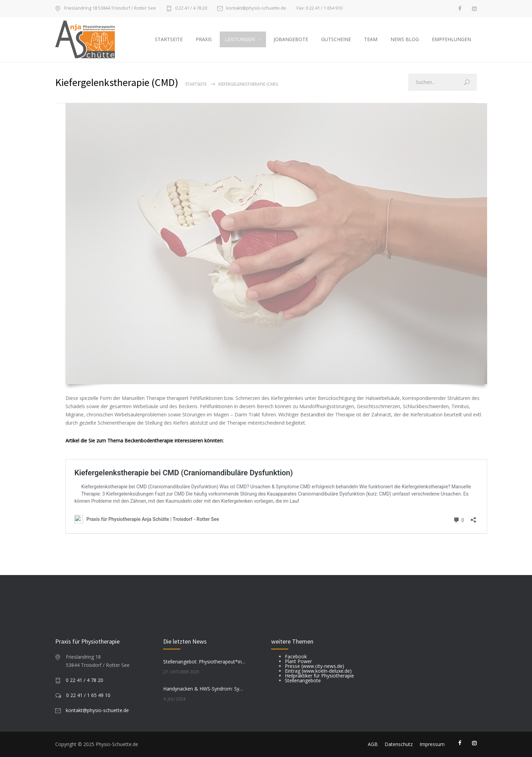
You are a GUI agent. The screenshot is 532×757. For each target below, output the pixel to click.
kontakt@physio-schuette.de (256, 8)
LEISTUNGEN (240, 39)
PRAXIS (204, 39)
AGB (373, 744)
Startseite (196, 84)
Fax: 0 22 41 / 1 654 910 (319, 8)
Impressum (432, 744)
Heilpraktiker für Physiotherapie (319, 676)
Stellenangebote (303, 680)
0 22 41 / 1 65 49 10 (88, 695)
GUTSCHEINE (336, 39)
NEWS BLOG (405, 39)
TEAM (371, 39)
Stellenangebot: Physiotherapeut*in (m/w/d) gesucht (205, 662)
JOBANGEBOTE (291, 39)
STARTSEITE (169, 39)
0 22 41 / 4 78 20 (191, 8)
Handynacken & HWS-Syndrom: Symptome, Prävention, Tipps (205, 689)
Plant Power (298, 661)
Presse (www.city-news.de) (315, 666)
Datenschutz (399, 744)
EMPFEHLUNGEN (451, 39)
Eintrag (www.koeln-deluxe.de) (318, 671)
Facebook (296, 656)
